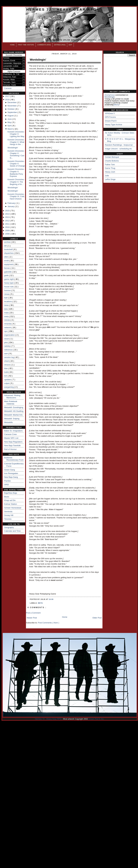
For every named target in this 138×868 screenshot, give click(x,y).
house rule (9, 287)
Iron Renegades (11, 473)
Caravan (8, 88)
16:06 (51, 599)
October (11, 109)
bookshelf (9, 249)
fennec (7, 268)
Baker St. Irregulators (13, 431)
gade (7, 275)
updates (8, 380)
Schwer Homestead (13, 508)
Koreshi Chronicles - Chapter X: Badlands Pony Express (16, 173)
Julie (107, 176)
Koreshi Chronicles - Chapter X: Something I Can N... (16, 154)
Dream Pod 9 (111, 121)
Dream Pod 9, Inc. (96, 719)
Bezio (7, 497)
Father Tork (110, 165)
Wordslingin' (13, 148)
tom (6, 376)
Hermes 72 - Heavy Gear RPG (62, 9)
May (10, 122)
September (12, 112)
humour (8, 290)
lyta (6, 309)
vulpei (7, 383)
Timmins (8, 519)
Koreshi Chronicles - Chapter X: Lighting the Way (16, 134)
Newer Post (32, 618)
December (12, 102)
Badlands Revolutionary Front (14, 459)
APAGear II (110, 113)
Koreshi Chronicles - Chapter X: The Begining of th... (16, 182)
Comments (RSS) (44, 45)
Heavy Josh (110, 172)
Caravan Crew (10, 434)
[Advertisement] (120, 73)
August (11, 116)
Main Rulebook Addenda (11, 403)
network (8, 327)
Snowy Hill (9, 515)
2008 (8, 234)
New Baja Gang (11, 477)
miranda (8, 324)
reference (9, 350)
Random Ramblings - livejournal (119, 145)
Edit (70, 45)
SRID (7, 485)
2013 (8, 217)
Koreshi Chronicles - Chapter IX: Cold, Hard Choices (16, 196)
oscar (7, 339)
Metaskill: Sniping (12, 419)
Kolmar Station (11, 504)
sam (6, 353)
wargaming (9, 387)
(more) (116, 105)
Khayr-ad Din (10, 500)
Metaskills (8, 422)
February (12, 203)
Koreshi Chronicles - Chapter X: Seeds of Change (16, 164)
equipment (9, 264)
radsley (8, 346)
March (10, 129)
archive (8, 242)
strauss (8, 365)
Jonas (7, 294)
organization (10, 335)
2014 (8, 214)
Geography (9, 527)
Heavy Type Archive (114, 125)
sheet (7, 361)
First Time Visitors (26, 45)
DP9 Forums (110, 117)
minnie (7, 320)
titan (6, 368)
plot (6, 342)
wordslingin (110, 97)
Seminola (8, 512)
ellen (7, 257)
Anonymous (110, 95)
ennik (7, 261)
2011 (8, 224)
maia (7, 313)
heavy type (9, 283)
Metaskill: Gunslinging (14, 407)
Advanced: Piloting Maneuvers (12, 397)
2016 (8, 100)
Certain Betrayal (112, 157)
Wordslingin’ (13, 188)
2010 (8, 227)
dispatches (9, 253)
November (12, 106)
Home (12, 45)
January (11, 206)
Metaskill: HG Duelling (14, 411)
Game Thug (110, 168)
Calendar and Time (12, 531)
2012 (8, 221)
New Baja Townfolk (12, 446)
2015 (8, 211)
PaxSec (8, 481)
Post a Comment (33, 613)
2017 (8, 96)
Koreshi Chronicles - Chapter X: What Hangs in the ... (16, 142)
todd (6, 372)
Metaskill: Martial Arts (13, 415)
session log (9, 357)
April (10, 126)
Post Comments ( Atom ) (49, 623)
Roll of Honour (10, 449)
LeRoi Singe (110, 179)
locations (8, 301)
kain (6, 298)
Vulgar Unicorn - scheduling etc (118, 149)
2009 (8, 231)
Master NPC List (11, 438)
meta (7, 316)
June (10, 119)
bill (6, 246)
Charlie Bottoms (112, 161)
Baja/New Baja (11, 493)
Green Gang (10, 470)
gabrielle (8, 272)
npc (6, 331)
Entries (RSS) (60, 45)
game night (9, 279)
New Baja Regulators (13, 442)
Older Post (97, 618)
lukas (7, 305)
